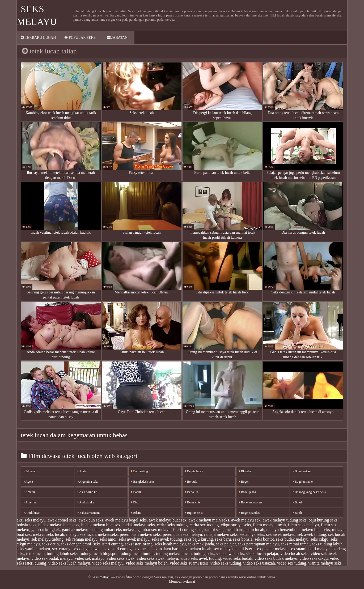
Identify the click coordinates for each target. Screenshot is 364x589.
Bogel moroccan (251, 502)
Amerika (30, 502)
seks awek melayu (134, 539)
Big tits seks (194, 513)
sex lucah (142, 549)
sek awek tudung (312, 534)
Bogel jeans (247, 492)
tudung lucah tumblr (137, 554)
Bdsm (136, 513)
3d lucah (30, 471)
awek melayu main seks (209, 520)
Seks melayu (102, 577)
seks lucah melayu (170, 544)
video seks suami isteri (189, 563)
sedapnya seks (252, 534)
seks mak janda (201, 544)
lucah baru (234, 530)
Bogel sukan (302, 471)
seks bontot (264, 539)
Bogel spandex (249, 513)
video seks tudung (226, 563)
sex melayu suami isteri (233, 549)
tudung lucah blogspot (99, 554)
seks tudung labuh (327, 544)
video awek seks (230, 554)
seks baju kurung (198, 539)
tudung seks (204, 554)
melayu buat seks (315, 530)
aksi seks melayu (31, 520)
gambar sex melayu (154, 530)
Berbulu (191, 482)
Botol (297, 502)
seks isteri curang (108, 544)
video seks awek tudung (200, 558)
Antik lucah (32, 513)
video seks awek (120, 558)
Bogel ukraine (303, 482)
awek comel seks (62, 520)
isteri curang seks (187, 530)
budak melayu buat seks (59, 525)
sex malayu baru (166, 549)
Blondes (245, 471)
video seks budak (238, 558)
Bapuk (136, 492)
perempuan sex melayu (183, 534)
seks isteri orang (139, 544)
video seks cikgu (314, 558)
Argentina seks (88, 482)
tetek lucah (36, 554)
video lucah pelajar (262, 554)
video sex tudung (292, 563)
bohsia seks (26, 525)
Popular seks (80, 38)
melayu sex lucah (81, 534)
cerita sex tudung (204, 525)
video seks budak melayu (276, 558)
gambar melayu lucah (80, 530)
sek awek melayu (281, 534)
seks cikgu (319, 539)
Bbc (135, 502)
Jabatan (117, 38)
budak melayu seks (139, 525)
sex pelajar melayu (272, 549)
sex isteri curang (118, 549)
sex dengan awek (87, 549)
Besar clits (193, 502)
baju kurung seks (323, 520)
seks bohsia (243, 539)
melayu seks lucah (48, 534)
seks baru (223, 539)
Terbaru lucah (38, 38)
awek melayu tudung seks (285, 520)
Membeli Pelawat (182, 581)
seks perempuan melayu (258, 544)
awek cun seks (91, 520)
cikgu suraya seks (236, 525)
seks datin (50, 544)
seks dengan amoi (76, 544)
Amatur (29, 492)
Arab (82, 471)
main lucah (255, 530)
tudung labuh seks (62, 554)
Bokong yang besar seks (309, 492)
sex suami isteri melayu (310, 549)
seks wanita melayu (33, 549)
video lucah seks (294, 554)
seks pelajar (226, 544)
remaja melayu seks (221, 534)
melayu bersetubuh (282, 530)
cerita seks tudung (172, 525)
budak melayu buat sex (101, 525)
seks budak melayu (292, 539)
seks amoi (108, 539)
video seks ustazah (259, 563)
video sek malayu (90, 558)
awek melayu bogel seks (126, 520)
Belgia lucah (194, 471)
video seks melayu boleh (147, 563)
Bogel (244, 482)
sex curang (61, 549)
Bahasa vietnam (89, 513)
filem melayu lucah (269, 525)
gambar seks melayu (118, 530)
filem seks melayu (303, 525)
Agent (28, 482)
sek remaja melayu (82, 539)
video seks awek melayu (157, 558)
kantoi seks (214, 530)
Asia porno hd (87, 492)
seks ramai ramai (295, 544)
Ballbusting (139, 471)
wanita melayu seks (325, 563)
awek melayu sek (246, 520)
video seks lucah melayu (69, 563)
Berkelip (192, 492)
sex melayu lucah (196, 549)
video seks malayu (108, 563)
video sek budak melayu (52, 558)
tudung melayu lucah (174, 554)
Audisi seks (86, 502)
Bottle (298, 513)
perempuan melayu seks (140, 534)
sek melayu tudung (47, 539)
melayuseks (108, 534)
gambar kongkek (46, 530)
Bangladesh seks (143, 482)
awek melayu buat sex (168, 520)
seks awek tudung (167, 539)
